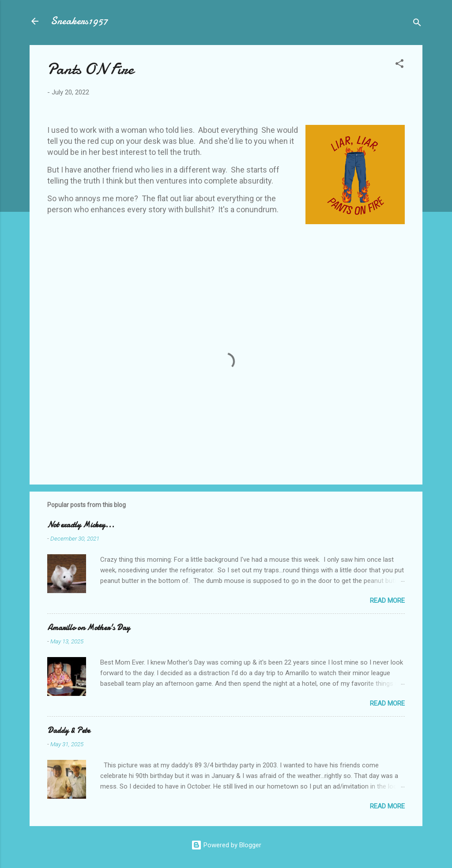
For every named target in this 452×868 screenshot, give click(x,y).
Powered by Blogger (226, 845)
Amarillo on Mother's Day (89, 628)
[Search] (417, 24)
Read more (387, 601)
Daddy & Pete (69, 731)
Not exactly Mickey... (81, 525)
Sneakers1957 (79, 21)
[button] (399, 65)
